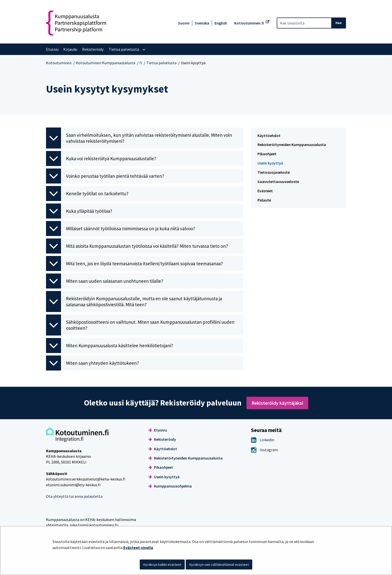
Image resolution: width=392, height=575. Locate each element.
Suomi (184, 23)
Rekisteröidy (162, 439)
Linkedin (263, 440)
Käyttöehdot (269, 135)
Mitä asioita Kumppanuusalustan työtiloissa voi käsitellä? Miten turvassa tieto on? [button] (137, 246)
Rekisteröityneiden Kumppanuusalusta (292, 144)
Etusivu (158, 430)
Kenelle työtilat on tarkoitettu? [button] (87, 193)
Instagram (264, 450)
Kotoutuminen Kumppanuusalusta (105, 63)
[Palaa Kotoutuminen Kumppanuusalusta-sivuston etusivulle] (76, 23)
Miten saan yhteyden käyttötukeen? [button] (92, 363)
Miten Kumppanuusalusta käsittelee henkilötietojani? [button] (110, 345)
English (221, 23)
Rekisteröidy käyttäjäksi (277, 403)
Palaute (264, 200)
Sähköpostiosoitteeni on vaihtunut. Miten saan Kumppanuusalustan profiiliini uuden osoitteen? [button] (140, 325)
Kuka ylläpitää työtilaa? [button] (79, 211)
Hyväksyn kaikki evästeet (162, 564)
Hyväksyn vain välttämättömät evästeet (219, 564)
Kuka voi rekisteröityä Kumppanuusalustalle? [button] (101, 158)
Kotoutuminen (59, 63)
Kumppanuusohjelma (170, 486)
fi (141, 63)
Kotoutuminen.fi (249, 23)
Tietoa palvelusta (161, 63)
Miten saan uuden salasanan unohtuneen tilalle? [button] (105, 281)
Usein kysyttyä (270, 163)
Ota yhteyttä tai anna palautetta (74, 496)
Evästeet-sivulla (138, 547)
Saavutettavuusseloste (278, 181)
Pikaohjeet (267, 154)
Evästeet (265, 191)
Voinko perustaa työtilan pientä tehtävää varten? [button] (105, 176)
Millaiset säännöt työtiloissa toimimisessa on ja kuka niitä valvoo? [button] (121, 228)
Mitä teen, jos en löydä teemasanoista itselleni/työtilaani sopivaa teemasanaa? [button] (134, 263)
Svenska (202, 23)
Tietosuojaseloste (274, 172)
